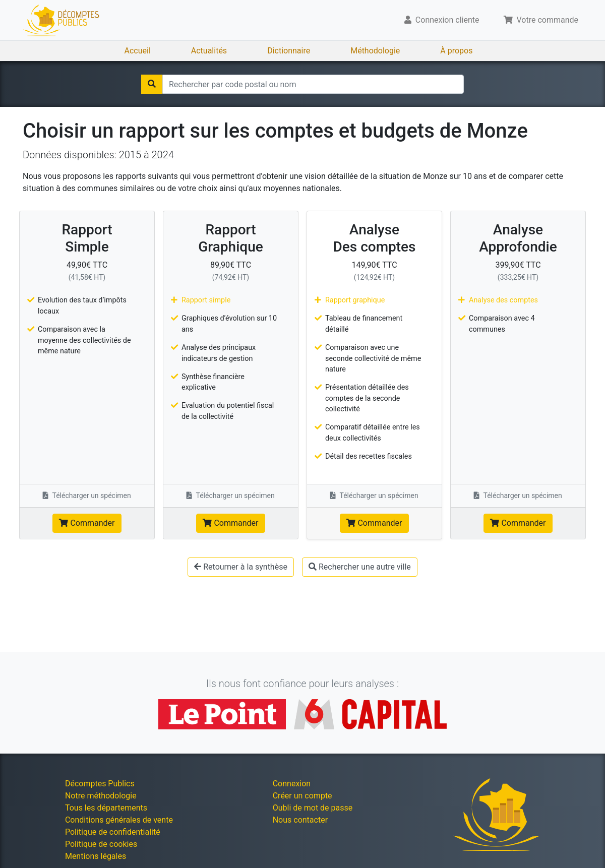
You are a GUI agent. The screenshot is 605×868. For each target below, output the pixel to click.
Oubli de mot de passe (313, 808)
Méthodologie (375, 51)
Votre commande (541, 20)
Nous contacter (300, 820)
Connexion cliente (442, 20)
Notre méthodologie (101, 796)
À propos (456, 51)
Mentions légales (96, 856)
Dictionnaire (289, 51)
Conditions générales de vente (119, 820)
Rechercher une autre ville (360, 567)
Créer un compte (302, 796)
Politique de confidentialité (113, 832)
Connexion (292, 784)
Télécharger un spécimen (87, 495)
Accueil (138, 51)
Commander (87, 523)
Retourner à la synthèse (241, 567)
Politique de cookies (101, 844)
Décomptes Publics (100, 784)
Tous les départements (106, 808)
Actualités (209, 51)
